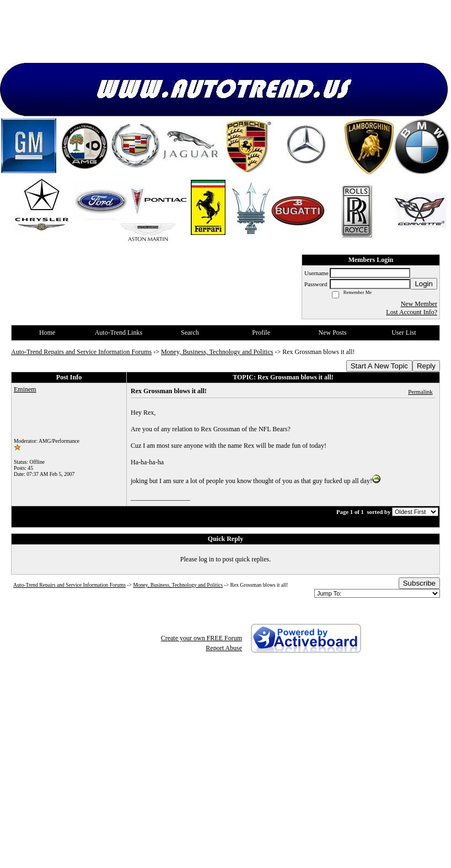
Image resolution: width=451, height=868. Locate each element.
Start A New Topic (379, 366)
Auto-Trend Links (119, 333)
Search (190, 333)
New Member (419, 304)
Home (47, 333)
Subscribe (419, 583)
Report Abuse (224, 648)
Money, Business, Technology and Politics (217, 352)
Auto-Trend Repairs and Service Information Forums (81, 352)
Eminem (25, 389)
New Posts (332, 333)
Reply (426, 366)
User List (404, 333)
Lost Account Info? (412, 312)
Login (424, 284)
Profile (261, 333)
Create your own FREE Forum (202, 638)
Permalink (420, 392)
